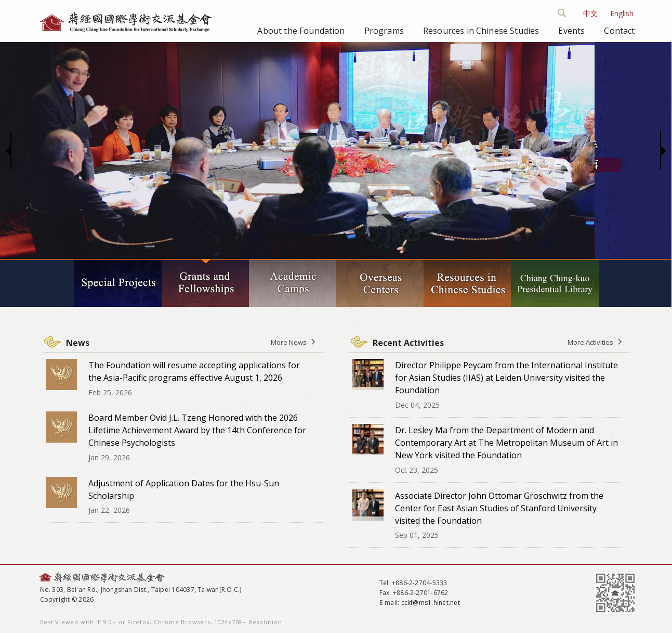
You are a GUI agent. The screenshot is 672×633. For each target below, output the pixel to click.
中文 (590, 13)
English (622, 13)
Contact (619, 31)
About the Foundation (301, 31)
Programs (384, 31)
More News (289, 342)
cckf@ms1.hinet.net (431, 603)
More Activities (590, 342)
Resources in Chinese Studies (481, 31)
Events (571, 31)
